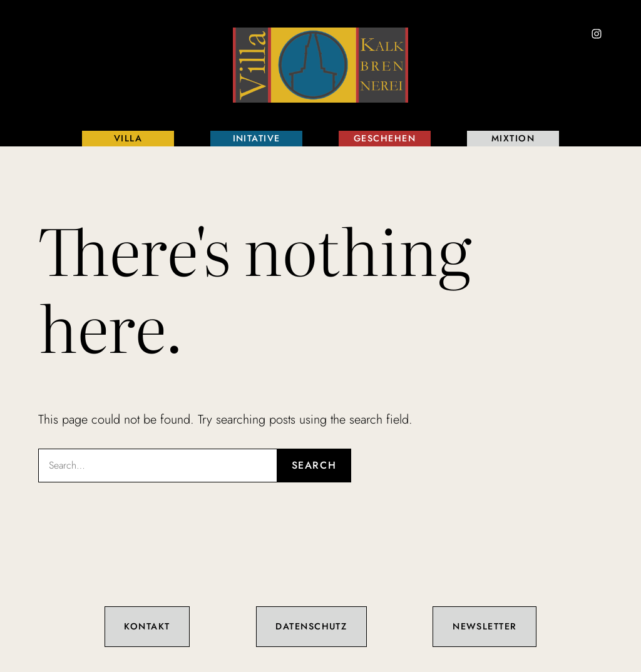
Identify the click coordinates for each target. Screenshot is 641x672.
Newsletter (485, 626)
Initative (257, 138)
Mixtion (513, 138)
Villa (128, 138)
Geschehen (385, 138)
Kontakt (147, 626)
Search (314, 465)
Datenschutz (311, 626)
